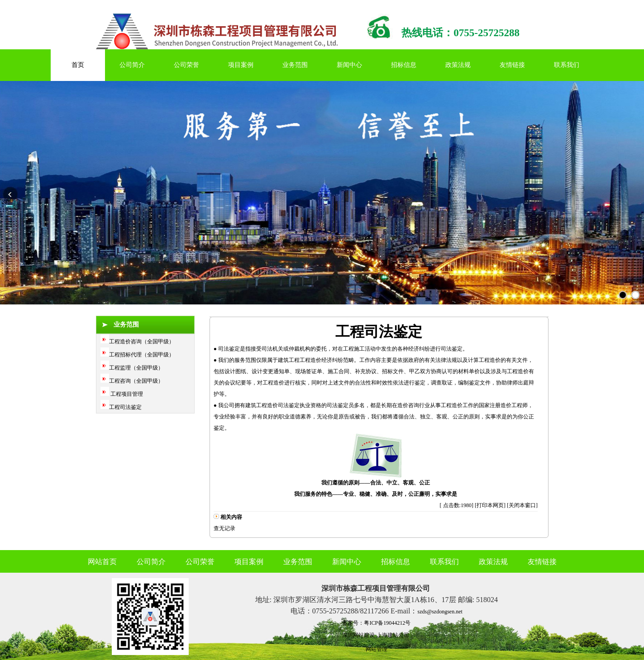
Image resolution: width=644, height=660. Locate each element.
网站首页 (102, 562)
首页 (78, 65)
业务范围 (295, 65)
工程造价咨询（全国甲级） (142, 342)
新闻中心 (349, 65)
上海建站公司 (393, 635)
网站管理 (377, 649)
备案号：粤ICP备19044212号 (376, 623)
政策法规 (458, 65)
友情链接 (512, 65)
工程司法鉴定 (125, 407)
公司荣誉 (186, 65)
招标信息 (404, 65)
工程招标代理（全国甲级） (142, 355)
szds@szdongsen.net (440, 612)
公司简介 (132, 65)
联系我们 (567, 65)
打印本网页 (490, 505)
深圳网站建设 (358, 635)
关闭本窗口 (522, 505)
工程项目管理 (126, 394)
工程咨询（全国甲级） (136, 381)
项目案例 (241, 65)
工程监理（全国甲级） (136, 368)
